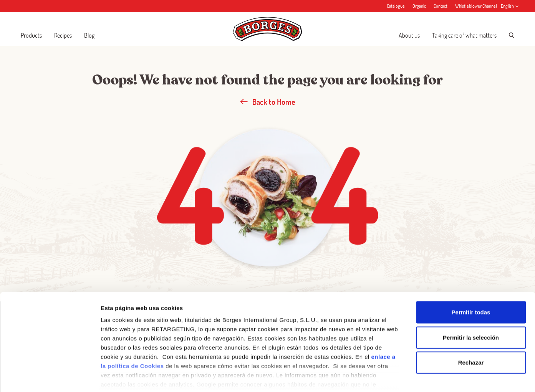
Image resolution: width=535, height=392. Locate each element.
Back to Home (268, 102)
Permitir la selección (471, 300)
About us (409, 35)
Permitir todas (471, 275)
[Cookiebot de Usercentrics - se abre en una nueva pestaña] (50, 377)
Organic (419, 6)
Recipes (63, 35)
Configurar (405, 377)
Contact (441, 6)
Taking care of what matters (464, 35)
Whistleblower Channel (476, 6)
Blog (89, 35)
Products (31, 35)
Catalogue (396, 6)
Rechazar (471, 325)
